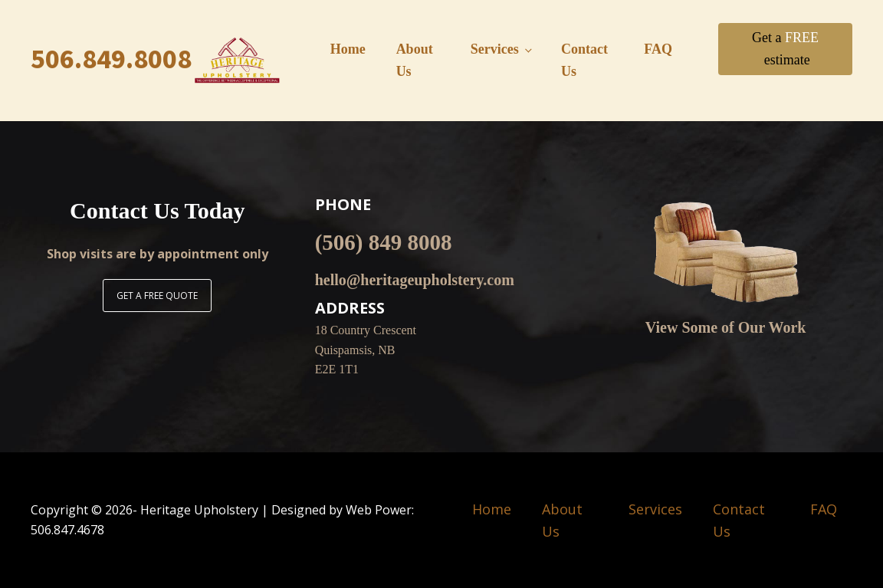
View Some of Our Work (726, 327)
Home (348, 49)
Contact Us (584, 60)
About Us (415, 60)
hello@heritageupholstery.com (415, 280)
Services (495, 49)
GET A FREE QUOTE (157, 296)
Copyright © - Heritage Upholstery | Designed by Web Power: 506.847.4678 (222, 519)
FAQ (658, 49)
